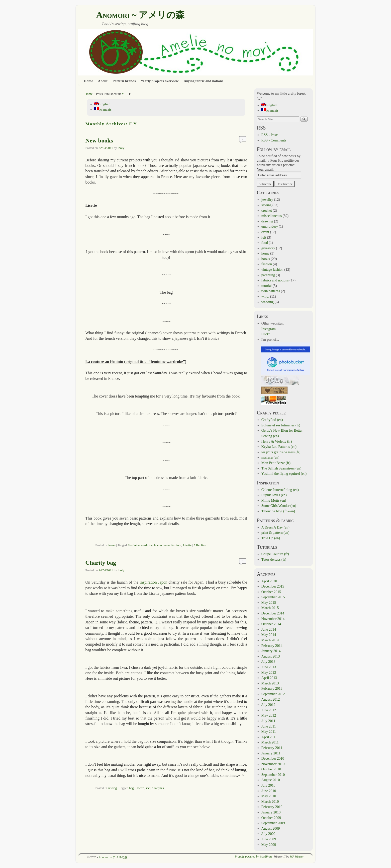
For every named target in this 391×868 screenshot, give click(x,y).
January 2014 (271, 651)
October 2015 (271, 592)
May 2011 (269, 732)
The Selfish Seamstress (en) (281, 468)
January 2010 (271, 812)
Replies (200, 545)
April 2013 (269, 678)
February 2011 (272, 748)
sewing (112, 788)
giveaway (268, 248)
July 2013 (268, 662)
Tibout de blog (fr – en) (278, 511)
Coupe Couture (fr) (275, 554)
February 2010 (272, 807)
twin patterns (271, 291)
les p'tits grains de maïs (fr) (281, 452)
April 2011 (269, 737)
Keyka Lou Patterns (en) (279, 447)
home (265, 253)
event (265, 232)
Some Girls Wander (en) (279, 506)
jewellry (267, 200)
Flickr (266, 334)
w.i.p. (265, 296)
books (111, 545)
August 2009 (271, 828)
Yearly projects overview (160, 81)
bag (131, 788)
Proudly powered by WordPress (254, 857)
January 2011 (271, 753)
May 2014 (269, 635)
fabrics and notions (275, 280)
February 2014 (272, 646)
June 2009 (269, 839)
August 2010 (271, 780)
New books (99, 140)
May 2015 (269, 602)
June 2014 (269, 629)
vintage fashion (272, 269)
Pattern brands (124, 81)
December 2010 (273, 758)
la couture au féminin (168, 545)
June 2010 (269, 791)
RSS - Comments (274, 140)
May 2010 (269, 796)
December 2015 (273, 586)
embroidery (270, 226)
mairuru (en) (270, 457)
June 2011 (269, 726)
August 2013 (271, 656)
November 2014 (273, 619)
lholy (121, 148)
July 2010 (268, 785)
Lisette (187, 545)
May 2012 (269, 715)
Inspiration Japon (153, 582)
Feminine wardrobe (140, 545)
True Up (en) (271, 538)
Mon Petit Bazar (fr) (276, 463)
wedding (268, 302)
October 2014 (271, 624)
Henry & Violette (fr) (277, 441)
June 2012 (269, 710)
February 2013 (272, 688)
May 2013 (269, 672)
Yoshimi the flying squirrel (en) (284, 473)
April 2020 (269, 581)
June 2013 (269, 667)
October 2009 (271, 818)
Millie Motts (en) (274, 500)
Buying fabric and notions (203, 81)
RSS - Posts (270, 135)
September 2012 (273, 694)
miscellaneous (272, 216)
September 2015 (273, 597)
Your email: (265, 169)
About (103, 81)
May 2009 (269, 845)
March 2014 (270, 640)
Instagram (269, 329)
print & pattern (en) (275, 533)
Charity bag (101, 563)
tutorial (267, 286)
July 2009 (268, 834)
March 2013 (270, 683)
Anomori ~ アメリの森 (140, 15)
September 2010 (273, 775)
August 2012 (271, 699)
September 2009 (273, 823)
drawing (267, 221)
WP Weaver (297, 857)
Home (88, 81)
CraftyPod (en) (272, 420)
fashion (267, 264)
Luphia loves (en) (274, 495)
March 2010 (270, 801)
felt (264, 237)
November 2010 (273, 764)
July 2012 (268, 705)
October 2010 (271, 769)
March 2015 (270, 608)
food (265, 243)
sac (148, 788)
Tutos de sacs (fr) (274, 559)
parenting (268, 275)
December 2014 (273, 613)
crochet (267, 210)
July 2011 (268, 721)
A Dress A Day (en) (275, 527)
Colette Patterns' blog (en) (280, 490)
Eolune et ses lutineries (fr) (281, 425)
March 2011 (270, 742)
